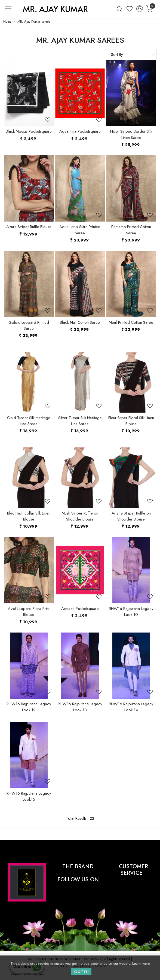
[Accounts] (139, 9)
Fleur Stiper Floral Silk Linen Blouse (131, 421)
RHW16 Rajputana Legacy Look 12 (29, 707)
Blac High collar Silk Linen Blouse (29, 516)
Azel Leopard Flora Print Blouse (29, 612)
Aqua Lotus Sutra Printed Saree (80, 230)
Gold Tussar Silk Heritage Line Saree (29, 421)
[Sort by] (119, 55)
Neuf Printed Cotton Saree (131, 322)
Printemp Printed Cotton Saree (131, 230)
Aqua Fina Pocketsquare (80, 131)
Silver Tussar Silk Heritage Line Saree (80, 421)
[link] (120, 9)
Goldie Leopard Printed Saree (29, 325)
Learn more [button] (141, 964)
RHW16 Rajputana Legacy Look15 (29, 796)
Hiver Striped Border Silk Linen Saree (131, 134)
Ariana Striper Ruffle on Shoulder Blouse (131, 516)
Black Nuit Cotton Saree (80, 322)
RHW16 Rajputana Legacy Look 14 (131, 707)
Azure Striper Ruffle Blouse (29, 227)
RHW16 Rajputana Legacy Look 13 (80, 707)
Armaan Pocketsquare (80, 609)
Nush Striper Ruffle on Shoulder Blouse (80, 516)
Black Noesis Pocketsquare (29, 131)
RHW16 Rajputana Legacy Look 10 (131, 612)
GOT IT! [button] (81, 972)
